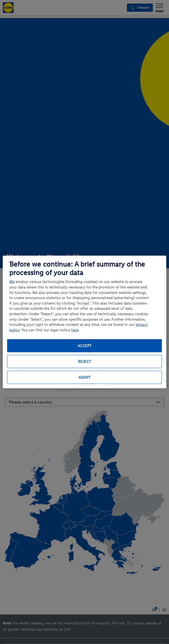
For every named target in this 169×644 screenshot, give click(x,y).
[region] (85, 322)
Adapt (85, 378)
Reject (85, 362)
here (75, 330)
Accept (85, 346)
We (12, 282)
